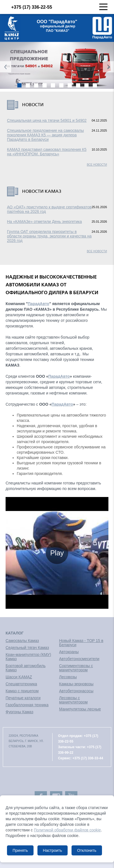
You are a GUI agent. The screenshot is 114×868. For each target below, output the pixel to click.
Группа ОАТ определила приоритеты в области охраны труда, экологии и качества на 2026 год (49, 236)
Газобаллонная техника (27, 705)
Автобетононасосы (76, 691)
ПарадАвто (38, 304)
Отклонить (87, 850)
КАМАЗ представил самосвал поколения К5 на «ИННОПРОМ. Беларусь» (47, 152)
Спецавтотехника (21, 684)
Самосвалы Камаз (22, 641)
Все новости (97, 165)
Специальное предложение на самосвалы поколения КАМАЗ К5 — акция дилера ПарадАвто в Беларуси (45, 135)
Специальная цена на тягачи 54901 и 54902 (47, 120)
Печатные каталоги (23, 698)
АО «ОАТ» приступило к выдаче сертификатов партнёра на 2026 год (49, 209)
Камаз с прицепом (22, 691)
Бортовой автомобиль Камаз (26, 668)
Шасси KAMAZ (19, 677)
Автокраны (69, 652)
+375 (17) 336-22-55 (27, 7)
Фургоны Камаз (19, 712)
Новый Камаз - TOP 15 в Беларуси (81, 643)
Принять (20, 850)
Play (57, 553)
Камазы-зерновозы (76, 684)
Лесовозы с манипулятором (73, 700)
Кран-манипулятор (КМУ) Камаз (28, 657)
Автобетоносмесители (79, 659)
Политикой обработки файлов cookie (67, 830)
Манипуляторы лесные (80, 709)
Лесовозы (68, 677)
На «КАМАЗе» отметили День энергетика (44, 222)
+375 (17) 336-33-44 (88, 758)
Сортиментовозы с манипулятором (76, 668)
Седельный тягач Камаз (27, 648)
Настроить (53, 850)
